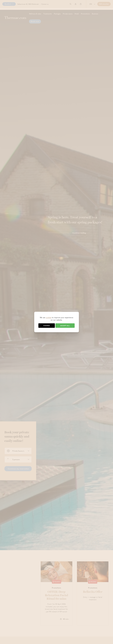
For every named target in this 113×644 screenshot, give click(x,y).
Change (47, 326)
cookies (49, 317)
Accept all (65, 326)
